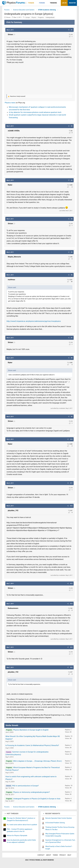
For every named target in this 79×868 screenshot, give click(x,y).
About (49, 855)
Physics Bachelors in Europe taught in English (31, 730)
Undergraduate (50, 17)
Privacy (63, 855)
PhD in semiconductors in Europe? (25, 786)
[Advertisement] (39, 79)
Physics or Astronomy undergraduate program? (31, 792)
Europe (28, 17)
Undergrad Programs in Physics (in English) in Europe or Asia (37, 799)
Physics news (10, 103)
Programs (41, 17)
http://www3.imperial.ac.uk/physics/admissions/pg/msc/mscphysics (34, 321)
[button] (36, 3)
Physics (34, 17)
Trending (53, 3)
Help (69, 855)
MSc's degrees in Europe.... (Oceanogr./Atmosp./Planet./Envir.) (37, 761)
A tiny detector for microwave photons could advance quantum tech (35, 112)
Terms (55, 855)
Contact (41, 855)
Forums (42, 3)
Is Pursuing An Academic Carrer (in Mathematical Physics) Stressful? (32, 745)
